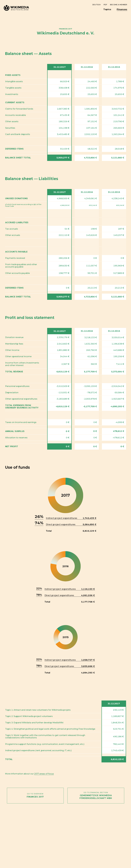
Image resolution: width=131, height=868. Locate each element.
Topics (107, 9)
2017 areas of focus (44, 774)
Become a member (119, 5)
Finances (122, 9)
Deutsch (97, 5)
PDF (105, 5)
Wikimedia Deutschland (16, 6)
